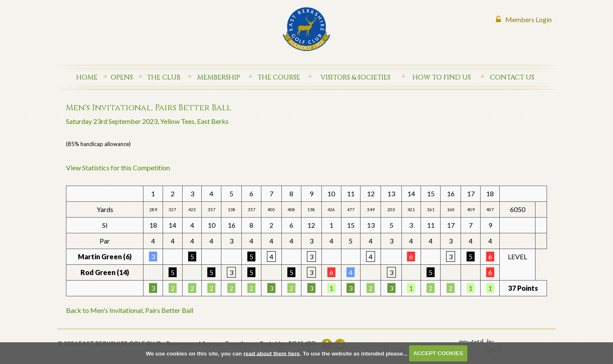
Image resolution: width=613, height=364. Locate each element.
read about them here (272, 353)
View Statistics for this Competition (118, 168)
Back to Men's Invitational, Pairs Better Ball (130, 310)
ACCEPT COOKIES (438, 353)
